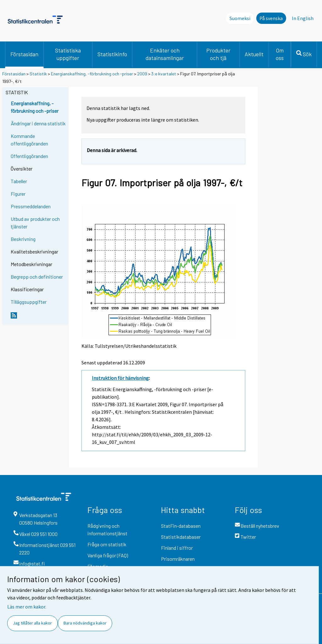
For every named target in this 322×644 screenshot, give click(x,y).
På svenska (271, 18)
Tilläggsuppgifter (29, 302)
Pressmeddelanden (31, 206)
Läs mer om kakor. (27, 607)
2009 (142, 74)
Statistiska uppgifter (68, 54)
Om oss (280, 54)
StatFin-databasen (181, 526)
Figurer (18, 194)
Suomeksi (240, 18)
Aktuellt (254, 54)
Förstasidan (24, 54)
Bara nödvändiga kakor (85, 623)
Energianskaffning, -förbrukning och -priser (92, 74)
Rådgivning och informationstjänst (107, 529)
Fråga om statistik (107, 544)
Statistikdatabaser (181, 537)
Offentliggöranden (29, 156)
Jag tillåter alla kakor (32, 623)
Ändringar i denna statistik (38, 123)
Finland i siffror (177, 548)
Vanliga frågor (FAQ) (108, 555)
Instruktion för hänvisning (120, 378)
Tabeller (19, 181)
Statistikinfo (112, 54)
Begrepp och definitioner (37, 277)
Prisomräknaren (178, 559)
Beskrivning (23, 239)
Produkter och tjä (218, 54)
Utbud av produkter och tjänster (35, 223)
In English (303, 18)
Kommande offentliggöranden (29, 140)
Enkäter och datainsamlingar (165, 54)
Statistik (38, 74)
